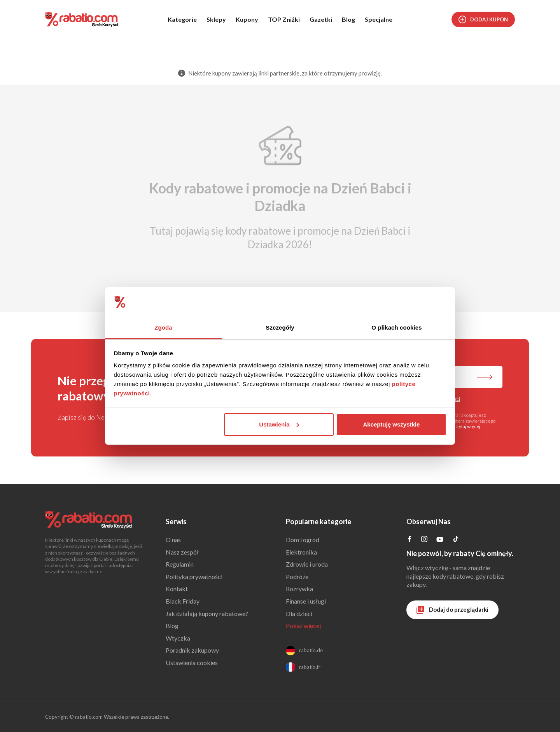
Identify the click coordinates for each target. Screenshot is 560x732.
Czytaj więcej (467, 426)
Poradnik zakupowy (192, 650)
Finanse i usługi (306, 601)
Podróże (297, 577)
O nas (173, 540)
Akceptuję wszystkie (391, 424)
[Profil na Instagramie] (424, 540)
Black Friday (183, 601)
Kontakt (177, 589)
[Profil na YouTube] (440, 541)
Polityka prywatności (194, 577)
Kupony (247, 19)
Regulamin (180, 564)
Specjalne (379, 19)
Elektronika (301, 552)
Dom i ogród (303, 540)
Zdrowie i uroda (307, 564)
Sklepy (216, 19)
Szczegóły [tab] (280, 327)
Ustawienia (279, 424)
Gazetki (321, 19)
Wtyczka (178, 638)
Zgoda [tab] (163, 327)
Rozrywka (299, 589)
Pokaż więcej (303, 626)
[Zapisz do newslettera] (485, 378)
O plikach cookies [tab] (396, 327)
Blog (348, 19)
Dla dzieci (299, 614)
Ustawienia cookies (192, 663)
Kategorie (182, 19)
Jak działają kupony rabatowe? (207, 614)
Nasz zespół (182, 552)
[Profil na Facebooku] (409, 540)
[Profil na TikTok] (456, 540)
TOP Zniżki (284, 19)
